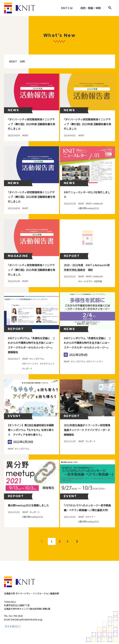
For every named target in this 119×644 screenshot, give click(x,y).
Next (77, 542)
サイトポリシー (13, 626)
